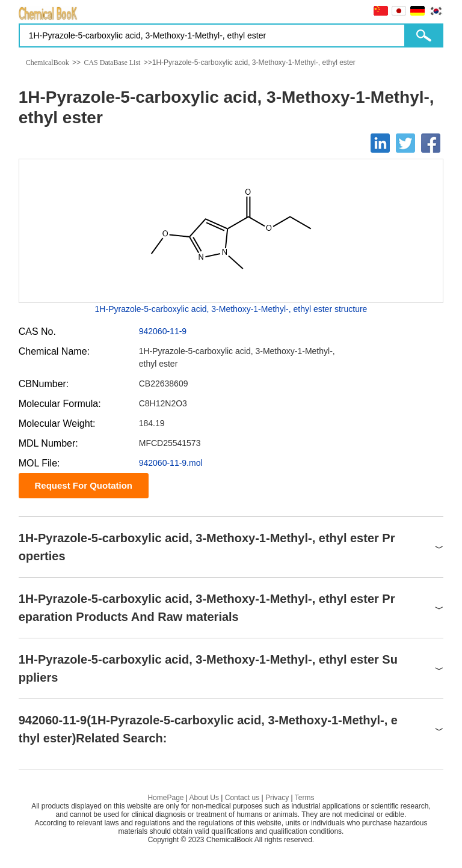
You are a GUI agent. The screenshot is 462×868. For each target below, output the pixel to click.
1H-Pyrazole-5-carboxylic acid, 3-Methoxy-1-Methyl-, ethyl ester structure (231, 309)
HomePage (165, 798)
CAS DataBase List (112, 63)
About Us (204, 798)
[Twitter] (405, 143)
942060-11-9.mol (171, 463)
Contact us (242, 798)
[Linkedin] (380, 143)
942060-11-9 (163, 331)
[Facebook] (431, 143)
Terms (305, 798)
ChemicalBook (48, 63)
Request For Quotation (83, 485)
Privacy (277, 798)
